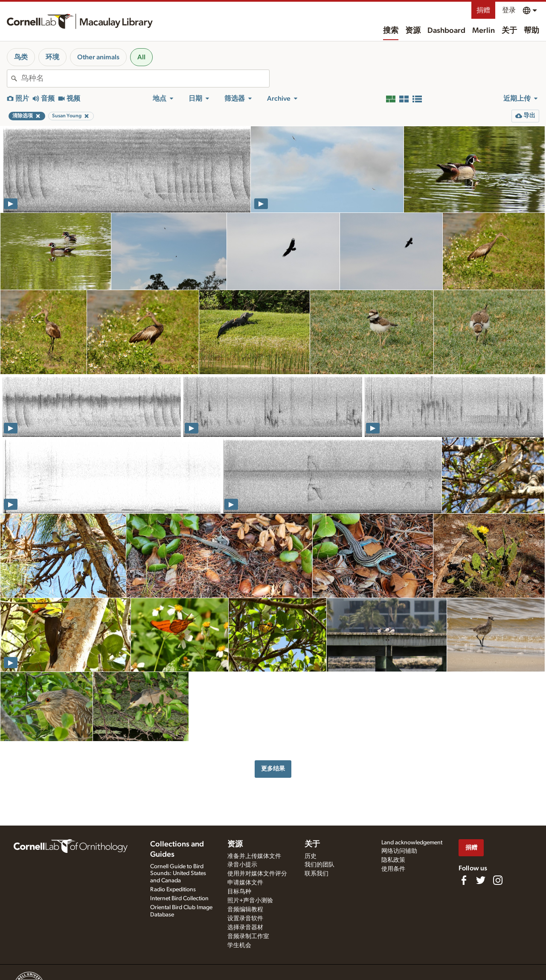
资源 (413, 31)
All (141, 57)
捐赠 (483, 10)
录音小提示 (242, 865)
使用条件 (393, 869)
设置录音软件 (245, 919)
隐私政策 (393, 860)
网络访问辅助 (399, 851)
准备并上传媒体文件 (254, 856)
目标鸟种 (239, 892)
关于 (509, 31)
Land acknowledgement (412, 843)
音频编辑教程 (245, 910)
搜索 (391, 31)
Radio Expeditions (173, 890)
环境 (52, 57)
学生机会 (239, 945)
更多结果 (273, 769)
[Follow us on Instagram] (498, 880)
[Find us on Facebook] (464, 880)
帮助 (531, 31)
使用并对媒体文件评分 (257, 874)
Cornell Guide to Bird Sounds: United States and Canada (178, 874)
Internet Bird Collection (179, 899)
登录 (509, 10)
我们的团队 (319, 865)
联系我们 (317, 874)
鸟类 (21, 57)
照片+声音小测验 (250, 901)
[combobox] (145, 79)
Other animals (98, 57)
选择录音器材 (245, 928)
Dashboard (446, 31)
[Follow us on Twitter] (481, 880)
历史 (311, 856)
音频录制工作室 (248, 936)
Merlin (484, 31)
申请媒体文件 (245, 883)
